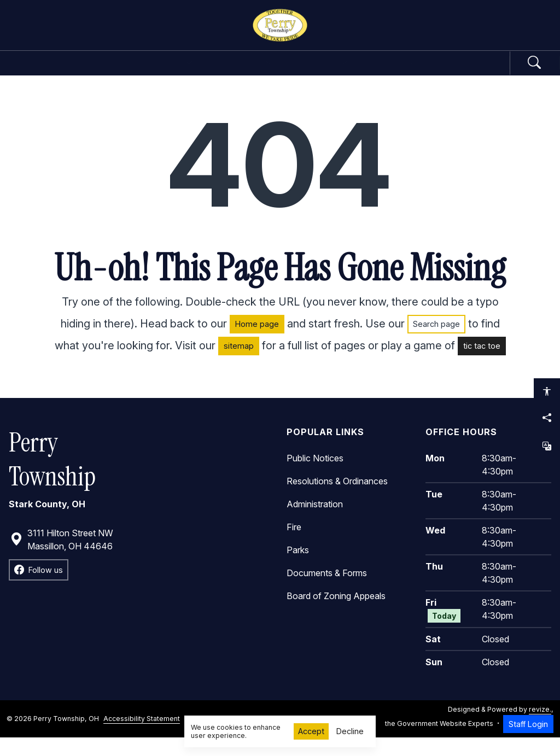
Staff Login (528, 743)
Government (131, 72)
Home (57, 72)
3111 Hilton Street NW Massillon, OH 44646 (62, 558)
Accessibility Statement (142, 737)
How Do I (430, 72)
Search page (436, 343)
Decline (350, 731)
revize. (540, 728)
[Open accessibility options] (547, 391)
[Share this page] (547, 418)
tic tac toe (482, 365)
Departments (237, 72)
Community (339, 72)
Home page (257, 343)
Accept (311, 731)
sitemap (239, 365)
